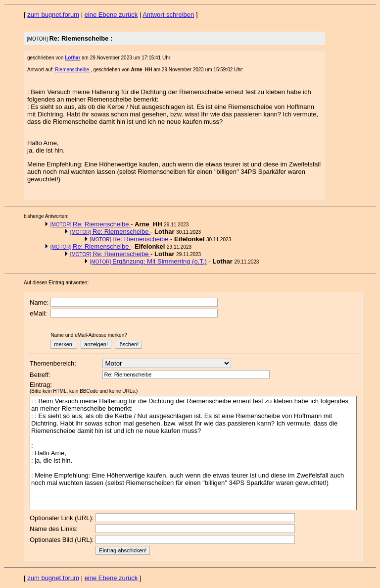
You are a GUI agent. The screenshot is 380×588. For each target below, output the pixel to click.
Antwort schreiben (168, 15)
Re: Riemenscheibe (91, 224)
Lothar (72, 58)
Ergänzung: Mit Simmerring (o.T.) (148, 261)
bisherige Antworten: (46, 216)
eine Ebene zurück (111, 15)
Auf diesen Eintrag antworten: (56, 283)
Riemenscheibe (73, 70)
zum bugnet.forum (53, 15)
